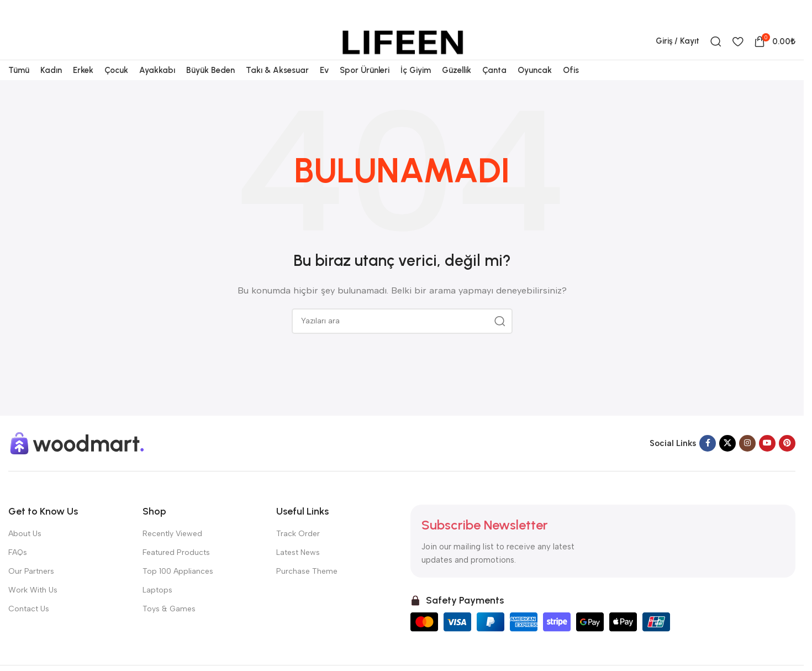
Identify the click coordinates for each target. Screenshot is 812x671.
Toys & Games (169, 638)
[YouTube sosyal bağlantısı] (767, 472)
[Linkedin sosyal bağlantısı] (774, 12)
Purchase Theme (307, 600)
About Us (25, 562)
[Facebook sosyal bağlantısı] (732, 12)
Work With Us (33, 619)
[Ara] (716, 52)
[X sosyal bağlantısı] (746, 12)
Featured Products (176, 581)
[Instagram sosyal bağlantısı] (747, 472)
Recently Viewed (172, 562)
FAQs (18, 581)
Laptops (157, 619)
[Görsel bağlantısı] (77, 471)
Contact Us (29, 638)
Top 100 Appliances (178, 600)
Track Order (298, 562)
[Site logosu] (402, 51)
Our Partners (31, 600)
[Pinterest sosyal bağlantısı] (761, 12)
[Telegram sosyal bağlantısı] (788, 12)
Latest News (298, 581)
